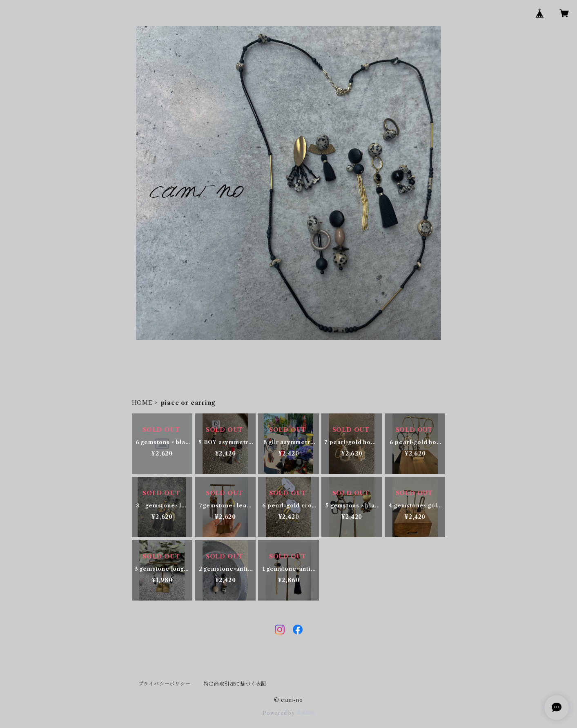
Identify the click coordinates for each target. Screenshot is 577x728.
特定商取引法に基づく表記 (235, 684)
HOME (204, 374)
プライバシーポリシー (165, 684)
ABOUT (245, 374)
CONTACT (349, 374)
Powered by (288, 713)
